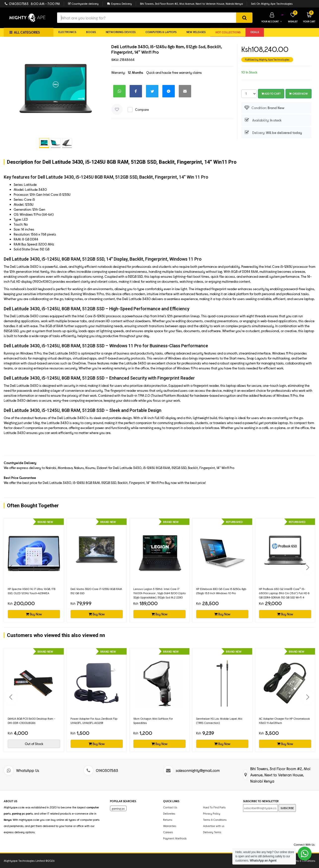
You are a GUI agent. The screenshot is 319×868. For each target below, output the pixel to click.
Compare (142, 109)
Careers (168, 832)
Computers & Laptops (161, 32)
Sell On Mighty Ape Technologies (272, 3)
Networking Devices (121, 32)
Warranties (170, 826)
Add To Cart (271, 94)
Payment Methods (175, 838)
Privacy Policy (212, 813)
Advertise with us (214, 826)
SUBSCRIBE (287, 808)
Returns (168, 820)
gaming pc (118, 808)
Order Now (298, 94)
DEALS (255, 32)
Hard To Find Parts (214, 807)
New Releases (196, 32)
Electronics (67, 32)
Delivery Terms (212, 832)
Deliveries (169, 813)
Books (91, 32)
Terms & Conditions (215, 820)
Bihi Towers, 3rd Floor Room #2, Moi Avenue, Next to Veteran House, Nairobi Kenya (191, 3)
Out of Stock (34, 744)
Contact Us (170, 807)
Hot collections (228, 32)
